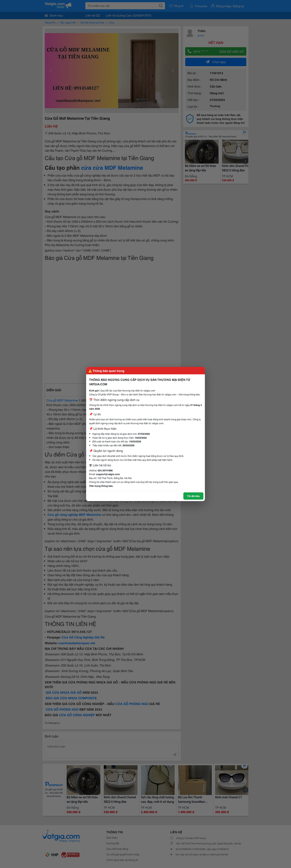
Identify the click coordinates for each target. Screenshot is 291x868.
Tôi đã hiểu (193, 496)
